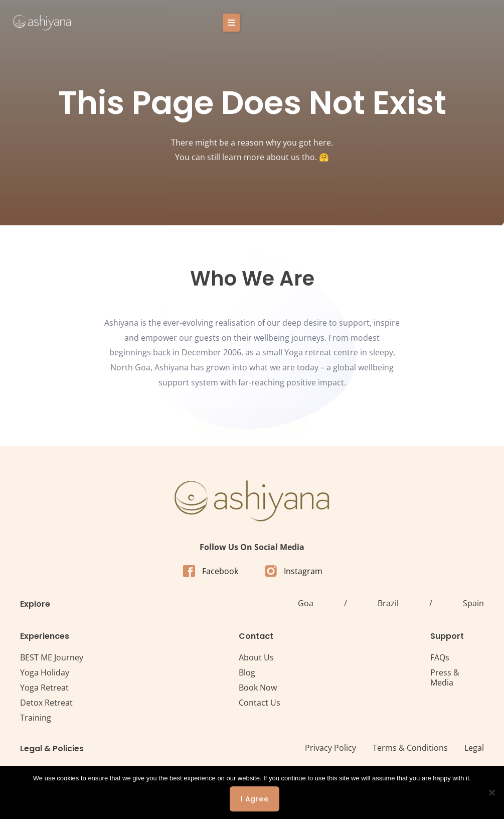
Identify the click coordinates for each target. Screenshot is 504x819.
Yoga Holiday (45, 672)
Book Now (258, 688)
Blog (247, 672)
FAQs (440, 657)
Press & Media (445, 677)
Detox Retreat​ (46, 703)
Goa (306, 603)
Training (36, 718)
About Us (256, 657)
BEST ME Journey (52, 657)
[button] (470, 23)
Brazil (388, 603)
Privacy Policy (330, 748)
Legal (474, 748)
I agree (255, 799)
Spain (473, 603)
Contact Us (260, 703)
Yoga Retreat (44, 688)
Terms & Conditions (410, 748)
